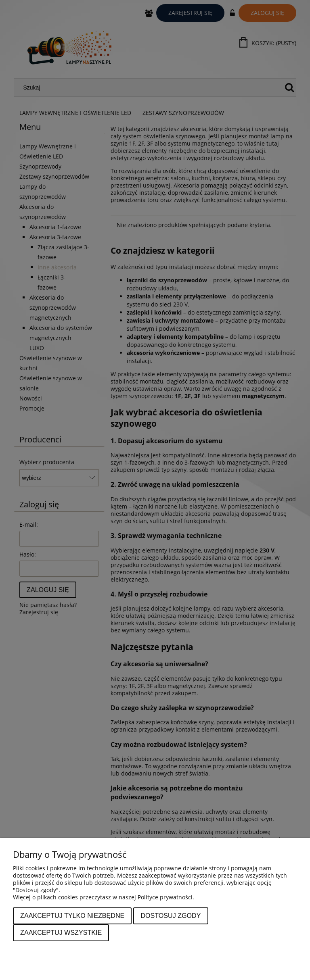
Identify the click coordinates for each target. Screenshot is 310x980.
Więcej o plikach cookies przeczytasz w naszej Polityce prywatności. (104, 897)
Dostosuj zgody (171, 915)
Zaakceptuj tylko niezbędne (72, 915)
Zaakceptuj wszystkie (61, 932)
